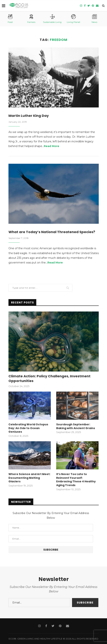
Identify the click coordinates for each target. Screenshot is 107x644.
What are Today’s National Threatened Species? (52, 232)
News (94, 19)
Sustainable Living (52, 19)
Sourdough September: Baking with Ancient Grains (76, 426)
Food (10, 19)
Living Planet (73, 19)
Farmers (31, 19)
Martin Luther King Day (29, 116)
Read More (52, 146)
